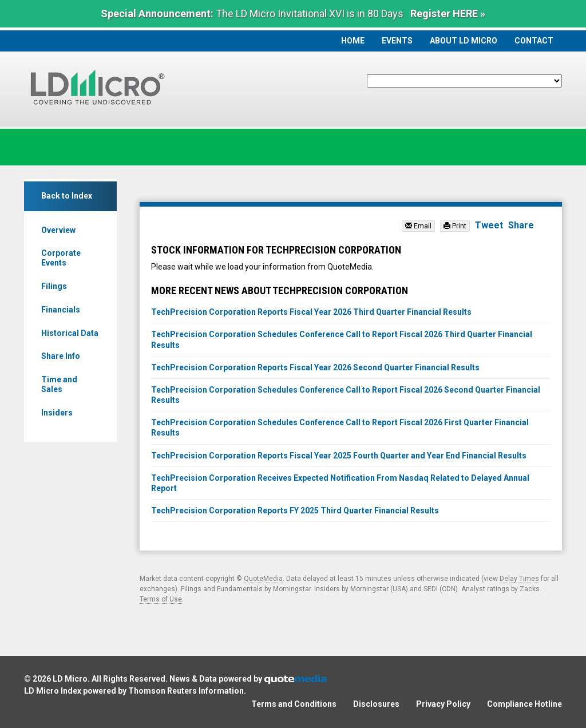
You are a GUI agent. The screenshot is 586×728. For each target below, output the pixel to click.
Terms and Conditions (294, 704)
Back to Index (67, 196)
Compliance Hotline (524, 704)
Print (455, 226)
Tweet (489, 225)
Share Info (61, 356)
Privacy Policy (443, 704)
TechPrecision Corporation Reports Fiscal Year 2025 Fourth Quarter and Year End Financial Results (339, 456)
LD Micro (70, 679)
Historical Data (70, 333)
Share (521, 225)
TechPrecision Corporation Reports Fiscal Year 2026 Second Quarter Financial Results (315, 367)
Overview (58, 230)
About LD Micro (464, 41)
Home (353, 41)
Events (397, 41)
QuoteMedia (263, 579)
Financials (61, 310)
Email (418, 226)
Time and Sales (59, 384)
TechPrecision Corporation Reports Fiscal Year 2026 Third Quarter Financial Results (311, 312)
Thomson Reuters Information (186, 691)
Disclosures (376, 704)
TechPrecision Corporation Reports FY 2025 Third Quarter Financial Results (295, 511)
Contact (534, 41)
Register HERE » (448, 13)
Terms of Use (161, 599)
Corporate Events (61, 258)
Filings (54, 286)
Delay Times (519, 579)
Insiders (57, 413)
